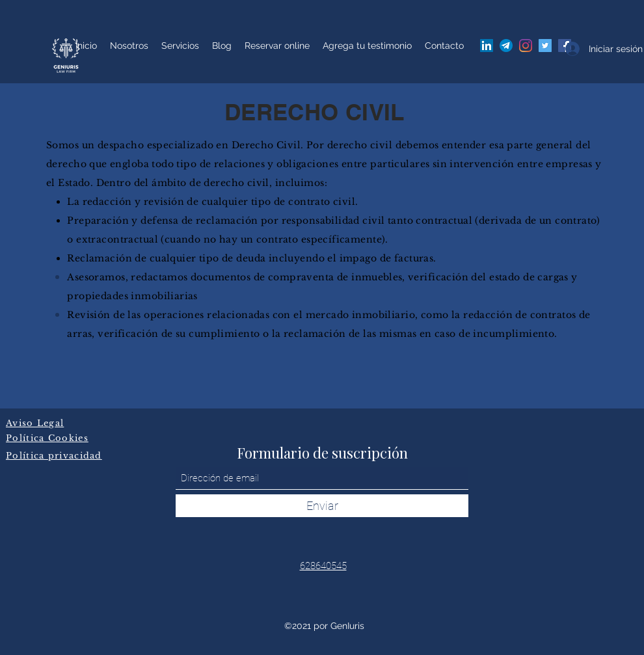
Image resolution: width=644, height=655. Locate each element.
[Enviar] (322, 506)
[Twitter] (545, 46)
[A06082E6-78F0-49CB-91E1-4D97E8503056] (506, 46)
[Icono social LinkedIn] (487, 46)
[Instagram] (526, 46)
